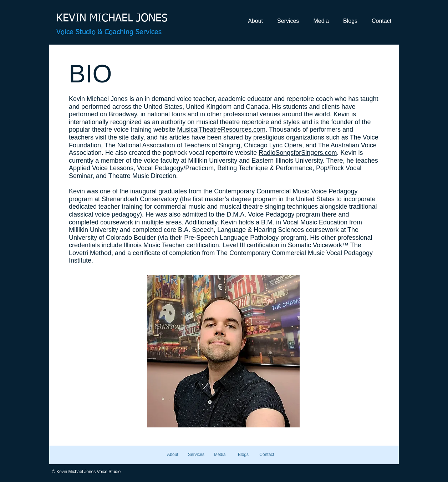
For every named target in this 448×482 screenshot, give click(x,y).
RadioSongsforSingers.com (298, 153)
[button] (255, 21)
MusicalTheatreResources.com (221, 130)
